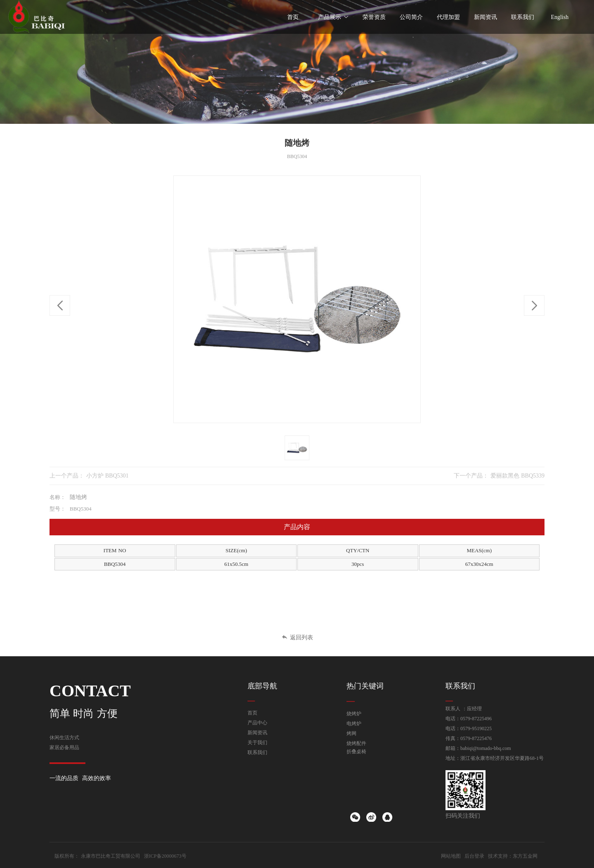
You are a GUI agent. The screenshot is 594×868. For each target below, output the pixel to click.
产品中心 (257, 723)
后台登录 (474, 856)
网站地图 (451, 856)
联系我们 (257, 752)
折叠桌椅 (356, 752)
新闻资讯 (257, 733)
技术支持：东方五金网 (513, 856)
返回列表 (297, 637)
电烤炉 (354, 724)
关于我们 (257, 743)
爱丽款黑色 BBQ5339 (517, 476)
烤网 (351, 733)
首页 (252, 713)
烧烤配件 (356, 743)
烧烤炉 (354, 714)
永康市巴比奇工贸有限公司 (111, 856)
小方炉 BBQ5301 (107, 476)
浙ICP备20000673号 (165, 856)
